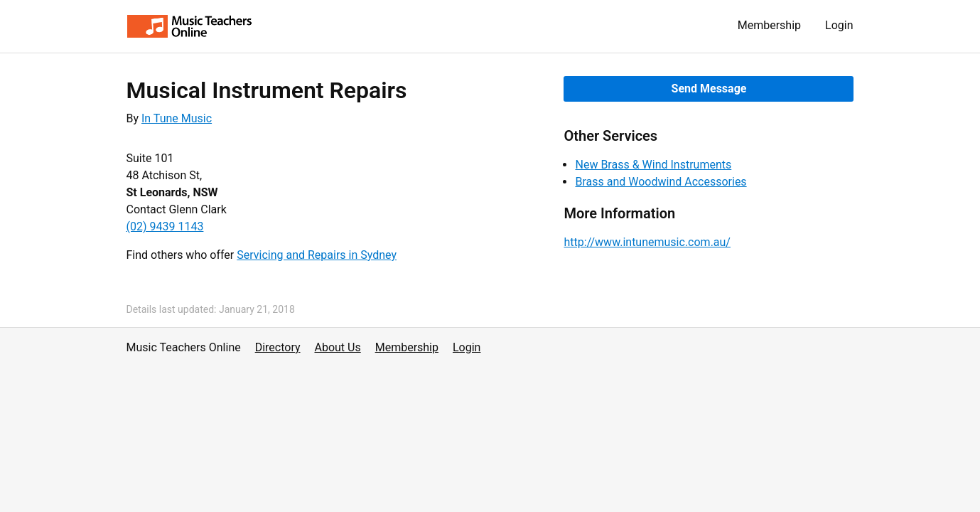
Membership (769, 25)
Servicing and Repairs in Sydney (317, 255)
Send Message (709, 89)
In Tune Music (177, 118)
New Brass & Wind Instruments (653, 165)
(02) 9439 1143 (165, 226)
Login (839, 25)
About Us (338, 347)
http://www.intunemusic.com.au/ (647, 242)
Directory (278, 347)
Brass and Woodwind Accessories (661, 182)
